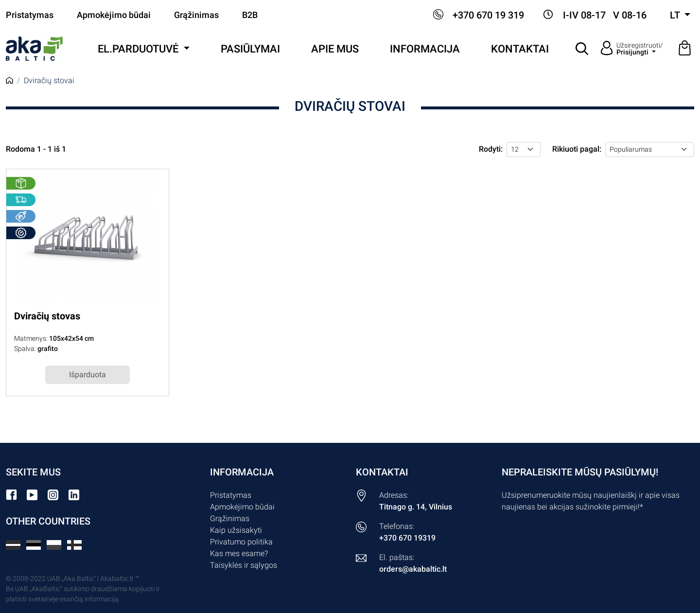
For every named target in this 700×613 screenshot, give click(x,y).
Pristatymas (30, 15)
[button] (582, 49)
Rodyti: (491, 149)
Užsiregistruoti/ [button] (640, 49)
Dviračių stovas (47, 316)
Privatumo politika (241, 542)
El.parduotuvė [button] (139, 49)
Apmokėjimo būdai (114, 15)
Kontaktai (520, 49)
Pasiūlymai (250, 49)
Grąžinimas (196, 15)
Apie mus (335, 49)
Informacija (425, 49)
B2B (250, 15)
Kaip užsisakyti (236, 530)
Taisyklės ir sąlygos (244, 565)
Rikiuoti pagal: (577, 149)
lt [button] (676, 15)
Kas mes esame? (239, 553)
